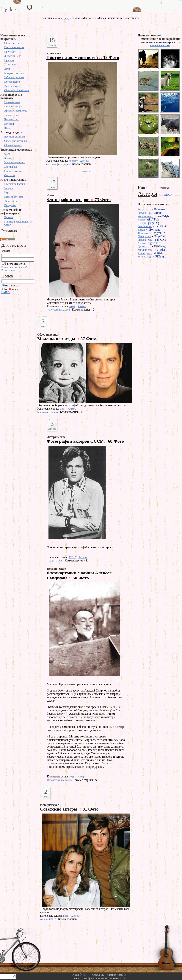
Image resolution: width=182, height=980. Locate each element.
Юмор (8, 128)
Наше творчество (14, 197)
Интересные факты (15, 107)
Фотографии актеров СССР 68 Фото (85, 441)
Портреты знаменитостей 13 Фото (83, 57)
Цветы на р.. (145, 247)
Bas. (85, 975)
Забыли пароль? (18, 267)
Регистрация (8, 270)
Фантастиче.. (145, 226)
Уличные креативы (15, 162)
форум (68, 18)
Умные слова (11, 115)
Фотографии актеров (58, 310)
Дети (7, 69)
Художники (11, 167)
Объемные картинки (16, 141)
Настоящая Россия (15, 184)
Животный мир (13, 56)
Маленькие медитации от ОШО (18, 223)
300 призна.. (145, 236)
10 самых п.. (145, 233)
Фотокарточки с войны (59, 780)
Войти (5, 267)
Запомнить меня (15, 264)
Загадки (9, 188)
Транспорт (10, 65)
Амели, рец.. (145, 253)
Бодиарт (9, 158)
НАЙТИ (6, 292)
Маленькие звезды (48, 412)
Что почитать (12, 119)
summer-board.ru (160, 45)
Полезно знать (12, 102)
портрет (73, 161)
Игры (7, 193)
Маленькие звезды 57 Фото (67, 339)
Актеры (84, 161)
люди (72, 306)
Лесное (142, 243)
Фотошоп (10, 175)
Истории (9, 124)
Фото (7, 154)
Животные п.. (145, 216)
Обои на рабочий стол (17, 90)
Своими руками (13, 171)
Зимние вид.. (145, 257)
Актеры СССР (55, 561)
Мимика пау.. (145, 250)
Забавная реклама (14, 77)
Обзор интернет (13, 43)
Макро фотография (15, 73)
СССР (73, 557)
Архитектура (11, 86)
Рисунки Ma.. (145, 240)
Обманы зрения (13, 145)
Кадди (141, 220)
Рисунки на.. (145, 210)
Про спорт (10, 52)
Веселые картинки (15, 137)
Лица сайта (11, 201)
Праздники (10, 205)
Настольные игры (14, 47)
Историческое (12, 82)
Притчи (8, 217)
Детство (142, 230)
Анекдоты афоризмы (16, 111)
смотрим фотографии (58, 164)
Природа (9, 60)
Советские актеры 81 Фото (69, 809)
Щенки (142, 223)
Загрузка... (87, 171)
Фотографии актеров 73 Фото (79, 200)
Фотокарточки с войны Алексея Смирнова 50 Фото (79, 575)
